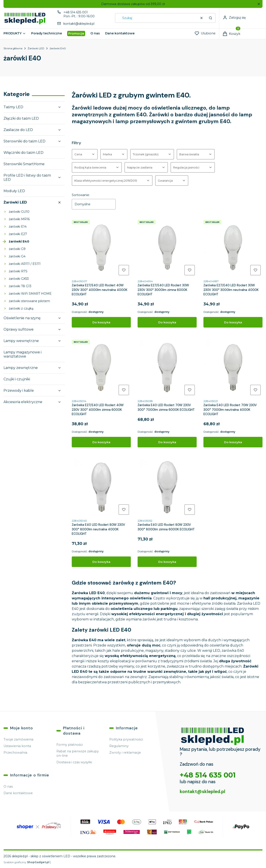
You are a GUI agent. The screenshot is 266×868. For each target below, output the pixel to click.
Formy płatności (70, 745)
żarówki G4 (17, 256)
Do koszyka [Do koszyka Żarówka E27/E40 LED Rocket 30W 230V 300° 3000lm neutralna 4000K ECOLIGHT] (233, 322)
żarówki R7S (18, 271)
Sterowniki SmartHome (24, 164)
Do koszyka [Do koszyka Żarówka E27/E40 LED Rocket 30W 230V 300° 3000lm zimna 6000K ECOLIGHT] (167, 322)
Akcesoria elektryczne (23, 402)
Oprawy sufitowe (19, 329)
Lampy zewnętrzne (21, 368)
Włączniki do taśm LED (23, 153)
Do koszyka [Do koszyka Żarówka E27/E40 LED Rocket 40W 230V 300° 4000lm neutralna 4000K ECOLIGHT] (101, 322)
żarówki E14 (18, 227)
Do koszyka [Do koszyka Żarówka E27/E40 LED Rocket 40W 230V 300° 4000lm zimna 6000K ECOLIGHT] (101, 442)
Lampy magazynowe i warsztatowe (22, 354)
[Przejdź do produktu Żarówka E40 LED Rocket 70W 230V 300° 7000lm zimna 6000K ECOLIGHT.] (167, 368)
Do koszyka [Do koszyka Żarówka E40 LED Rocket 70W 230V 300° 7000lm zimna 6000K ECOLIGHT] (167, 442)
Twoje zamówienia (18, 739)
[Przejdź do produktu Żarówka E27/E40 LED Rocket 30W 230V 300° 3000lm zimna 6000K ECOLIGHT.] (167, 248)
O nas (8, 787)
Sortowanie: (81, 195)
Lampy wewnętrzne (21, 341)
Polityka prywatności (126, 739)
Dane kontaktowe (18, 793)
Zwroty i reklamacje (125, 753)
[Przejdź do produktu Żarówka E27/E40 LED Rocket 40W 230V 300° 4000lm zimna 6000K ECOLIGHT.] (101, 368)
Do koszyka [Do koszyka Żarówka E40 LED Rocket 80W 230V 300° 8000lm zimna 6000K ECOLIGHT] (167, 562)
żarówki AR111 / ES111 (25, 264)
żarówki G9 (17, 249)
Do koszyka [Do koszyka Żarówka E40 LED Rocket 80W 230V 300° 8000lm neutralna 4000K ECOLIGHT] (101, 562)
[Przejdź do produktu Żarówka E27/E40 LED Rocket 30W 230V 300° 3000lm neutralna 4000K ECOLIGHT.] (233, 248)
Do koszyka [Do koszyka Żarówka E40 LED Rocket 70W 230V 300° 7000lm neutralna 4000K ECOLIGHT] (233, 442)
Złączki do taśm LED (21, 118)
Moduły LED (14, 191)
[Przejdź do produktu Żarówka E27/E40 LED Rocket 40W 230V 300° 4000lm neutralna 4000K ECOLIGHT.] (101, 248)
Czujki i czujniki (17, 379)
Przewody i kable (19, 391)
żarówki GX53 (19, 279)
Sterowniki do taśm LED (24, 141)
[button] (259, 4)
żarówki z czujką (21, 308)
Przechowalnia (15, 753)
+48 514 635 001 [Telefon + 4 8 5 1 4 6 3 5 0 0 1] (76, 12)
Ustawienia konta (17, 746)
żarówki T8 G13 (20, 286)
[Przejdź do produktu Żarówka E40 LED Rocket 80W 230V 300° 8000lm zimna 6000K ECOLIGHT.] (167, 487)
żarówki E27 (18, 234)
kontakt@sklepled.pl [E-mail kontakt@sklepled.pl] (79, 24)
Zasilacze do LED (18, 130)
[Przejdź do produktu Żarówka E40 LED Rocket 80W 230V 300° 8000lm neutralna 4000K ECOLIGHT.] (101, 487)
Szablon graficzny (27, 862)
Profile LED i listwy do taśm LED (27, 177)
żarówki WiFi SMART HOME (30, 294)
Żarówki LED (36, 48)
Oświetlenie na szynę (22, 318)
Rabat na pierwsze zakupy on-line (78, 753)
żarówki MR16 (19, 219)
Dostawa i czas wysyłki (74, 762)
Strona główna (13, 48)
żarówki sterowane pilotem (29, 301)
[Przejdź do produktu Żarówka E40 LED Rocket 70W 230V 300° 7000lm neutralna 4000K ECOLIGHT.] (233, 368)
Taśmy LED (13, 107)
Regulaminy (119, 746)
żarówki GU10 (19, 212)
